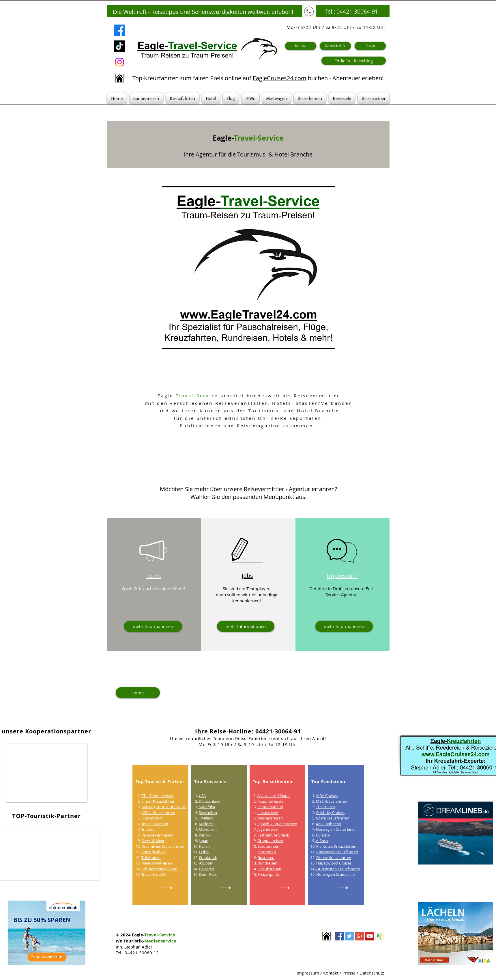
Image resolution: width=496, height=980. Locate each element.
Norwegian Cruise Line (335, 829)
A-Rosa (321, 841)
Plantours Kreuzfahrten (336, 846)
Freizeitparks (269, 874)
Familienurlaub (270, 807)
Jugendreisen (268, 829)
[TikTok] (119, 46)
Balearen (207, 869)
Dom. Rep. (208, 874)
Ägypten (206, 863)
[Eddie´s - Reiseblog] (354, 61)
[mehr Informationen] (153, 626)
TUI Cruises (325, 807)
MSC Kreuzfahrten (332, 801)
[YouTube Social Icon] (370, 936)
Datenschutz (372, 973)
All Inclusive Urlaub (274, 795)
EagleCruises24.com (280, 78)
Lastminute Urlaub (273, 835)
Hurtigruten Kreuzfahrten (338, 869)
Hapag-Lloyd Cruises (334, 863)
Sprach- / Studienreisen (277, 824)
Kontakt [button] (331, 973)
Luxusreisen (268, 813)
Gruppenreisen (270, 841)
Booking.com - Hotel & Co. (164, 807)
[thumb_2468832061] (380, 936)
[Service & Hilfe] (335, 46)
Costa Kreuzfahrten (333, 818)
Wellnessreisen (270, 818)
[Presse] (370, 46)
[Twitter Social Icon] (349, 936)
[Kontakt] (301, 46)
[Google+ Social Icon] (360, 936)
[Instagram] (119, 62)
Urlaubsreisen (269, 869)
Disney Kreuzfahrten (334, 858)
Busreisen (266, 858)
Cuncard (323, 835)
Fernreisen (267, 852)
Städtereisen (268, 846)
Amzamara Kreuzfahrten (337, 852)
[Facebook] (119, 30)
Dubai (204, 852)
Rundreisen (267, 863)
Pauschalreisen (270, 801)
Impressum (308, 973)
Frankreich (208, 858)
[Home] (138, 693)
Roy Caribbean (329, 824)
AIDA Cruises (327, 795)
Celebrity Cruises (330, 813)
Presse (350, 973)
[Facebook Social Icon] (339, 936)
